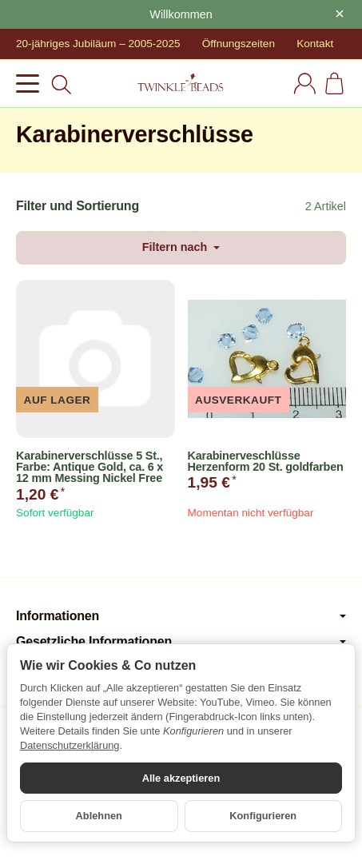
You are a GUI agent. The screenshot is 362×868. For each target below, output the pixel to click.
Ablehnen (99, 816)
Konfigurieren (263, 816)
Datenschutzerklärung (70, 745)
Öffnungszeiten (239, 44)
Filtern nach (181, 247)
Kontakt (315, 44)
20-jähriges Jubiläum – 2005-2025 (98, 44)
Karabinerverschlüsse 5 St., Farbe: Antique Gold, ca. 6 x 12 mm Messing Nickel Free (90, 467)
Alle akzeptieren (181, 778)
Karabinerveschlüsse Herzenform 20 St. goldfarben (266, 462)
